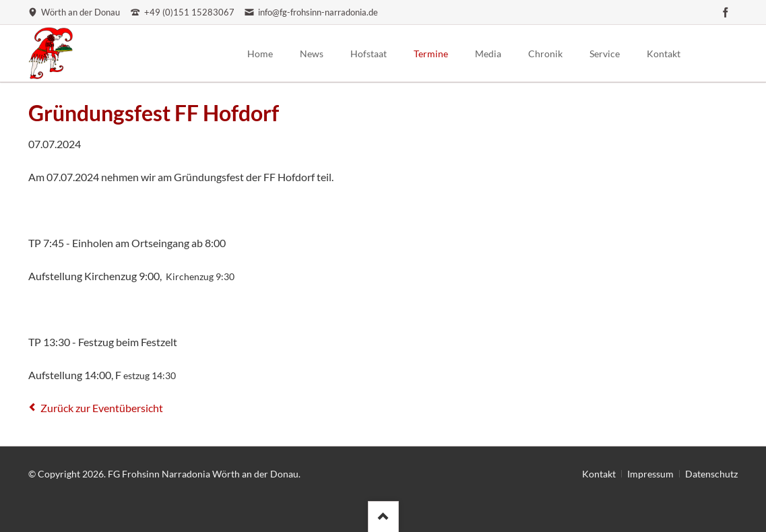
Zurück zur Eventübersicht (102, 408)
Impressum (650, 474)
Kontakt (599, 474)
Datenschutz (711, 474)
